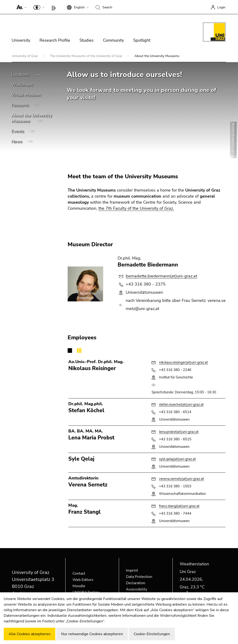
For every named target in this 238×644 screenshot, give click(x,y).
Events (18, 131)
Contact (79, 573)
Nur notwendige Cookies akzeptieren (92, 634)
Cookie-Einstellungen (152, 634)
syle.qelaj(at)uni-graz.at (177, 459)
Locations (21, 74)
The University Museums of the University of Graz (86, 56)
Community (113, 40)
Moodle (79, 586)
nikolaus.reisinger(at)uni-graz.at (183, 362)
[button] (21, 7)
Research (21, 105)
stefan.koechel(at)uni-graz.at (181, 405)
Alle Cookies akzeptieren (30, 634)
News (17, 142)
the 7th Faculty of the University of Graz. (136, 208)
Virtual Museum (27, 95)
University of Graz (25, 56)
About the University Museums (32, 118)
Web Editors (83, 580)
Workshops (23, 85)
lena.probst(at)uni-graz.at (179, 432)
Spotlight (142, 40)
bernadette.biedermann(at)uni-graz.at (161, 276)
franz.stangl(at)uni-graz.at (179, 506)
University (21, 40)
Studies (87, 40)
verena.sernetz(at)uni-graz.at (181, 479)
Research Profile (55, 40)
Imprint (132, 570)
